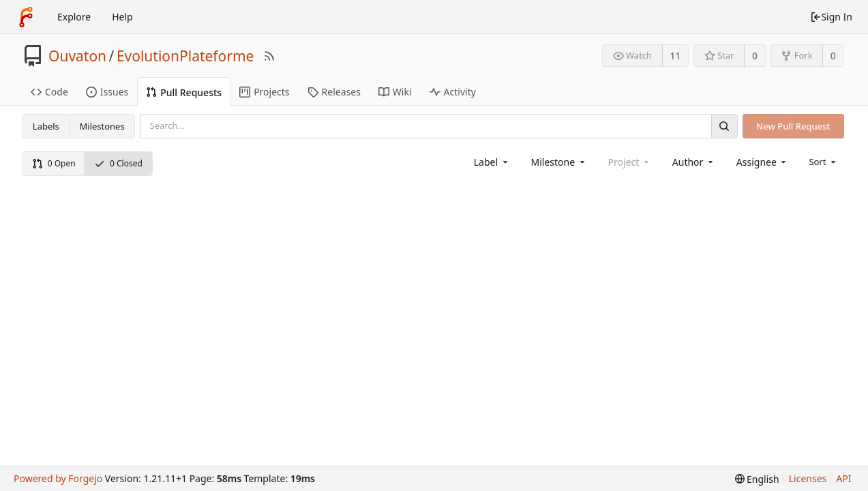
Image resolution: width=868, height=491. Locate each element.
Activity (453, 92)
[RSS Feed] (269, 56)
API (843, 478)
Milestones (102, 126)
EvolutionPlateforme (185, 56)
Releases (334, 92)
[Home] (26, 17)
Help (122, 17)
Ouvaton (77, 56)
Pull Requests (184, 92)
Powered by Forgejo (58, 478)
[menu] (823, 162)
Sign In (831, 17)
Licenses (808, 478)
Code (49, 92)
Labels (46, 126)
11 (675, 56)
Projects (264, 92)
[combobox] (492, 162)
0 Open (54, 163)
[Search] (724, 126)
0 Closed (118, 163)
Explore (74, 17)
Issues (107, 92)
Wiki (395, 92)
